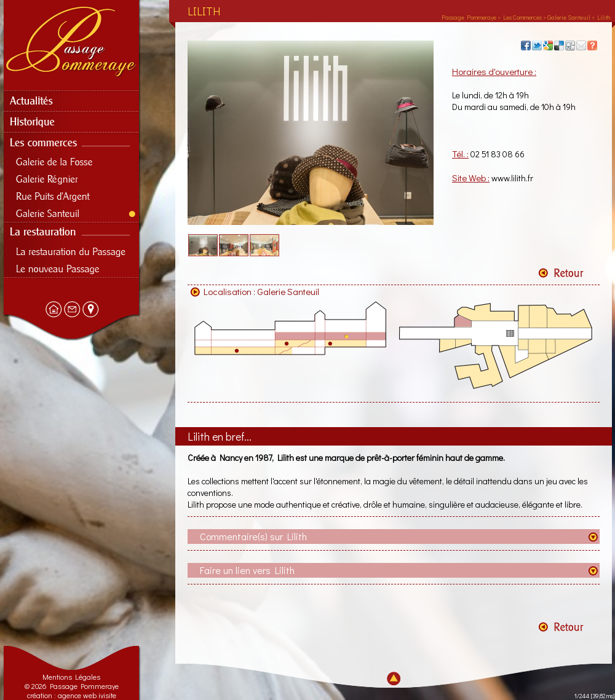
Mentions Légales (71, 677)
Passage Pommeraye (469, 18)
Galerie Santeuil (288, 291)
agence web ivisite (87, 695)
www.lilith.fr (512, 178)
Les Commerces (522, 18)
